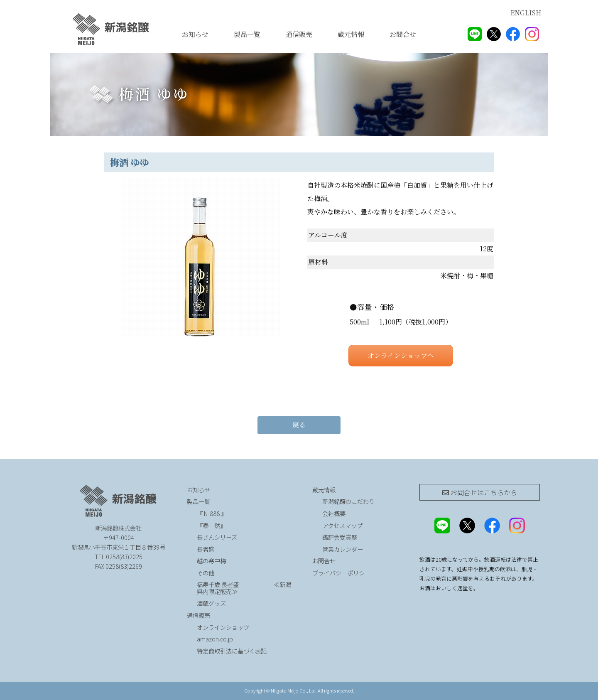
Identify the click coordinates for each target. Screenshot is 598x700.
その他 (206, 573)
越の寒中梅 (211, 561)
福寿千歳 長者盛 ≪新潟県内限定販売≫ (244, 588)
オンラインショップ (223, 627)
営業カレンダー (343, 549)
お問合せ (403, 34)
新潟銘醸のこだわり (348, 501)
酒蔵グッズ (211, 603)
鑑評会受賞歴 (340, 537)
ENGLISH (526, 13)
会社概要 (334, 513)
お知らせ (195, 34)
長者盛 (206, 549)
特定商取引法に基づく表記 (232, 651)
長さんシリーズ (217, 537)
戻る (299, 425)
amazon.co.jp (215, 639)
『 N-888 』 (212, 513)
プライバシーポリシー (341, 573)
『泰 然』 (233, 525)
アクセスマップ (342, 525)
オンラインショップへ (401, 355)
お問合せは (480, 492)
